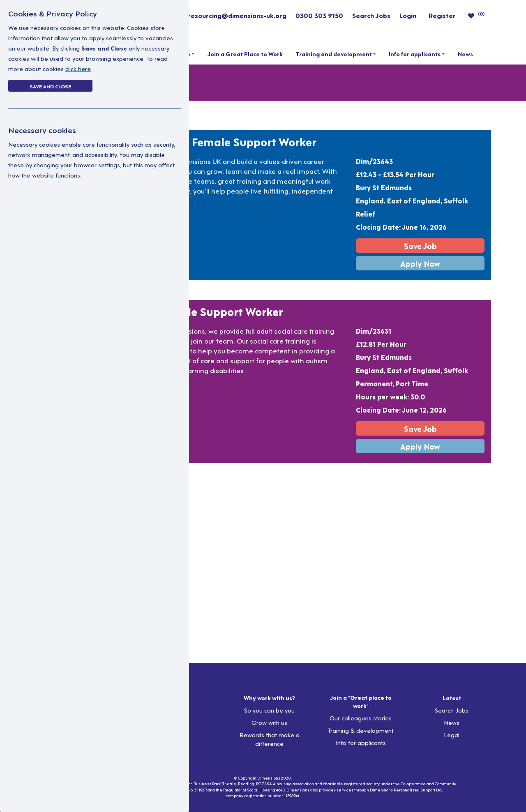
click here (78, 68)
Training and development (334, 54)
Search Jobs (371, 15)
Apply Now (420, 263)
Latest (452, 698)
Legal (452, 735)
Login (408, 15)
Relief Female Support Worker (238, 141)
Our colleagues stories (361, 718)
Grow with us (269, 722)
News (465, 54)
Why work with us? (269, 698)
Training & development (361, 730)
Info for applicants (415, 54)
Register (442, 15)
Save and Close (50, 86)
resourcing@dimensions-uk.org (237, 15)
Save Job (420, 246)
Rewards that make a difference (270, 739)
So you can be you (269, 710)
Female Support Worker (221, 311)
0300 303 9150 (319, 15)
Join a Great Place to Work (245, 54)
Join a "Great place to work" (361, 701)
